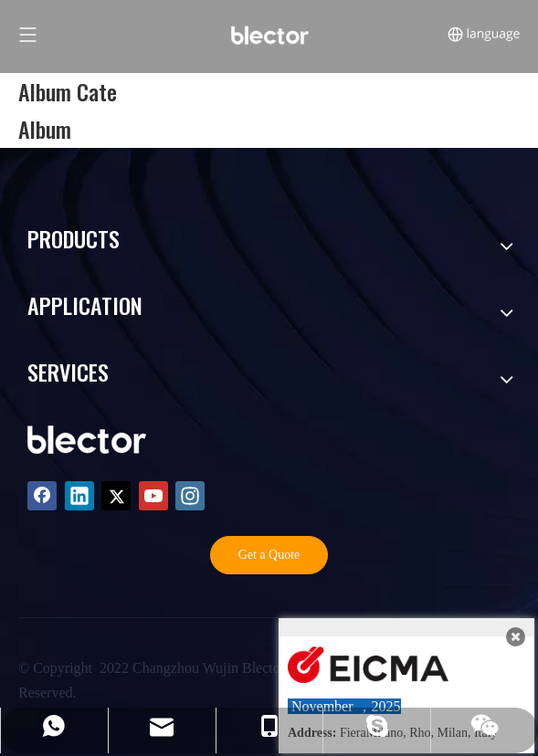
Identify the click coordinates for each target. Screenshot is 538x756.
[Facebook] (42, 496)
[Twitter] (116, 496)
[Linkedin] (79, 496)
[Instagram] (190, 496)
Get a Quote (269, 555)
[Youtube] (153, 496)
